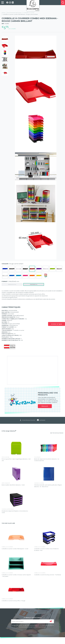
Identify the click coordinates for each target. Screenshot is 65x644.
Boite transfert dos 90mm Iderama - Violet (13, 485)
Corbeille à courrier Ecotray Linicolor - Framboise (48, 575)
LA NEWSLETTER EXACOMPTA (33, 618)
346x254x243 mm (12, 284)
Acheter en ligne (57, 324)
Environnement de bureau (14, 13)
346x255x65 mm (34, 284)
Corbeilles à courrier (29, 13)
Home (3, 13)
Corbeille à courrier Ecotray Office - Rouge (13, 601)
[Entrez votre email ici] (33, 621)
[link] (3, 3)
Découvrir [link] (45, 406)
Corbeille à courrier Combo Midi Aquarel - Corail (15, 549)
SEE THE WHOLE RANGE (57, 433)
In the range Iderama (9, 431)
